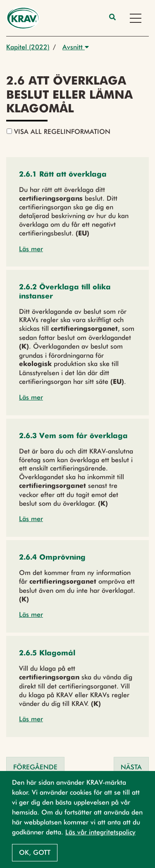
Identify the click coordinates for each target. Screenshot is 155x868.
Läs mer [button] (31, 249)
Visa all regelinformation (58, 132)
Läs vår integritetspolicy (100, 832)
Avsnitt (76, 47)
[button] (63, 175)
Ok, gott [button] (35, 852)
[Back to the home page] (23, 18)
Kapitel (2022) (28, 47)
